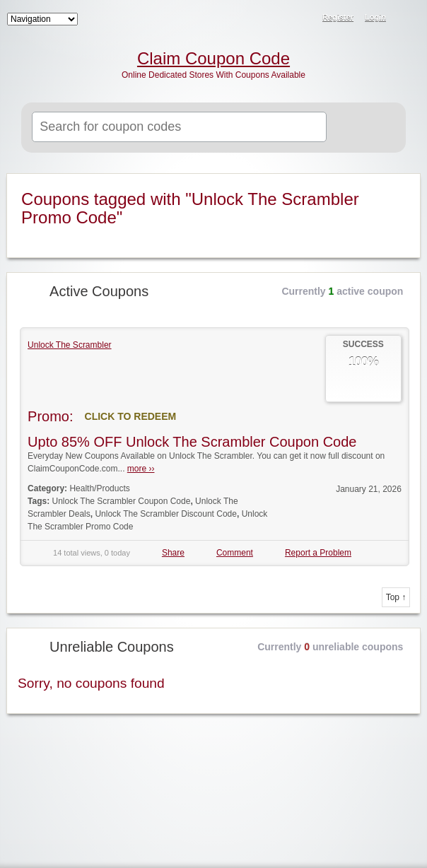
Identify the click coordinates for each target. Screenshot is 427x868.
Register (338, 17)
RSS (407, 18)
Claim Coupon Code (213, 59)
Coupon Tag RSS (401, 185)
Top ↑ (396, 597)
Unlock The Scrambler (70, 345)
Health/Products (99, 488)
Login (375, 17)
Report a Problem (318, 553)
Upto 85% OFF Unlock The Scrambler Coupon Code (192, 442)
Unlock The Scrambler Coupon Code (122, 501)
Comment (235, 553)
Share (173, 553)
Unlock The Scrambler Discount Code (166, 514)
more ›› (141, 469)
